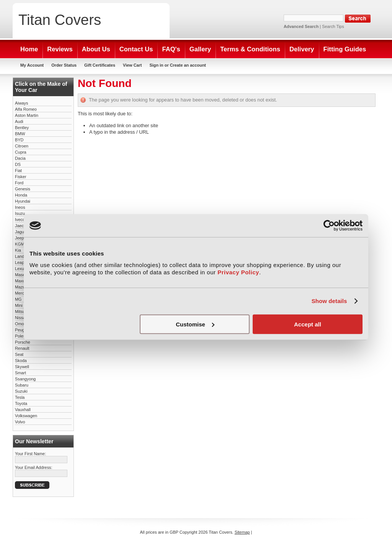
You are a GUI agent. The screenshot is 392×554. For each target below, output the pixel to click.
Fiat (18, 170)
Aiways (21, 103)
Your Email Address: (34, 467)
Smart (20, 373)
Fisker (21, 177)
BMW (20, 134)
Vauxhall (23, 410)
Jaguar (21, 232)
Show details (329, 301)
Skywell (22, 367)
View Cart (132, 65)
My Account (32, 65)
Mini (19, 305)
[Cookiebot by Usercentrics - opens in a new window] (329, 226)
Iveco (20, 220)
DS (18, 164)
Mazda (21, 287)
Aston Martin (27, 115)
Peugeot (23, 330)
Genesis (23, 189)
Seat (19, 354)
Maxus (21, 281)
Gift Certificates (100, 65)
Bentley (22, 128)
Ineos (20, 207)
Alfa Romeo (26, 109)
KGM (20, 244)
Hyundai (23, 201)
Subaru (22, 385)
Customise (195, 324)
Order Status (64, 65)
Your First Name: (30, 454)
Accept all (308, 324)
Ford (19, 183)
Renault (22, 348)
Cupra (21, 152)
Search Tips (333, 26)
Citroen (22, 146)
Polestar (23, 336)
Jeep (20, 238)
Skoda (21, 361)
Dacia (20, 158)
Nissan (21, 318)
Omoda (22, 324)
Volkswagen (26, 416)
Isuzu (20, 213)
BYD (19, 140)
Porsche (23, 342)
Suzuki (21, 391)
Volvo (20, 422)
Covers (60, 20)
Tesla (20, 397)
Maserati (23, 275)
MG (18, 299)
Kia (18, 250)
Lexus (20, 269)
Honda (21, 195)
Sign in (156, 65)
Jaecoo (22, 226)
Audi (19, 121)
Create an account (188, 65)
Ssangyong (25, 379)
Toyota (21, 403)
